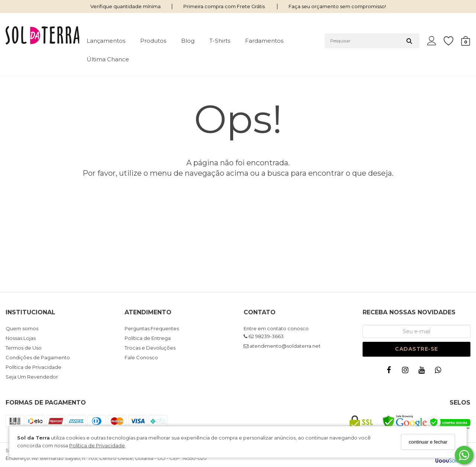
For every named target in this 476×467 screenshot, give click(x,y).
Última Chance (108, 59)
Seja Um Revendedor (32, 377)
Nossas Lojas (21, 338)
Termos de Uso (24, 348)
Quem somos (22, 328)
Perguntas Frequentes (152, 328)
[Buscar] (409, 41)
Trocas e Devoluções (150, 348)
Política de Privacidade (97, 445)
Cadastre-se (416, 349)
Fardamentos (264, 41)
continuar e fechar (428, 442)
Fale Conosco (141, 357)
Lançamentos (106, 41)
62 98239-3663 (264, 336)
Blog (188, 41)
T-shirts (220, 41)
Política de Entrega (148, 338)
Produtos (153, 41)
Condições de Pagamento (38, 357)
